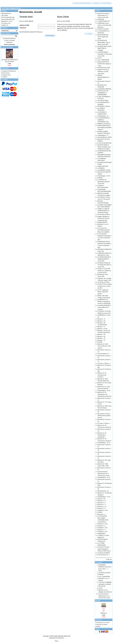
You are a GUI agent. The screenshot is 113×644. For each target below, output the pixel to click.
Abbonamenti (5, 13)
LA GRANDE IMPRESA (104, 89)
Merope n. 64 (101, 336)
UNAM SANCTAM (103, 166)
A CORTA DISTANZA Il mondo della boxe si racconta (104, 307)
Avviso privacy (5, 73)
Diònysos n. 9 (102, 508)
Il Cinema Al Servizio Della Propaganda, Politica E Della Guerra (104, 549)
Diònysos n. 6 (102, 526)
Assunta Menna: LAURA (105, 137)
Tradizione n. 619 (103, 510)
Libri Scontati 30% (7, 17)
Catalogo (13, 8)
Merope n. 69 (101, 334)
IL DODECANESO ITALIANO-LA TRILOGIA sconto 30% (105, 54)
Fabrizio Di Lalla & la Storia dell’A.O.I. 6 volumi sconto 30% (104, 15)
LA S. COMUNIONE (103, 60)
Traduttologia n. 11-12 (104, 477)
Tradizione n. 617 (103, 532)
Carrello (98, 11)
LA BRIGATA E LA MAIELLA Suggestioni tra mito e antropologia (104, 301)
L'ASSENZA (101, 168)
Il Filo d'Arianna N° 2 (103, 354)
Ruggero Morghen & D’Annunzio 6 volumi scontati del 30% (103, 218)
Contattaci (4, 77)
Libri (3, 15)
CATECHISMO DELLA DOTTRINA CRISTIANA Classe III (104, 128)
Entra (19, 8)
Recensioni (99, 620)
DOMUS (100, 512)
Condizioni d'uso (6, 75)
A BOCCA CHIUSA (103, 29)
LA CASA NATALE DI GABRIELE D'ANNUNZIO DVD (104, 120)
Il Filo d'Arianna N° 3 (103, 555)
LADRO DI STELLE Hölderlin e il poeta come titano (103, 72)
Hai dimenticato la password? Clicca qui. (31, 32)
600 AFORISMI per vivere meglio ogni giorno (103, 37)
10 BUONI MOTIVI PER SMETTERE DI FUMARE (104, 48)
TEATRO (100, 178)
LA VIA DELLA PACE (104, 215)
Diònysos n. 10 (102, 506)
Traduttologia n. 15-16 (104, 390)
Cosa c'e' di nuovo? (7, 47)
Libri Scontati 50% (7, 19)
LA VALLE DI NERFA (104, 553)
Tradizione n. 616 (103, 524)
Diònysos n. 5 (102, 503)
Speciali (98, 601)
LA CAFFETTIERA (103, 101)
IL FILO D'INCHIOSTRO (105, 143)
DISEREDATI (101, 534)
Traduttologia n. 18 (103, 116)
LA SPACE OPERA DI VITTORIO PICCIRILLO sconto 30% (104, 265)
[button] (82, 3)
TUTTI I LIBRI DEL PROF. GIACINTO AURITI (103, 292)
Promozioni (5, 23)
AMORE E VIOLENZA (104, 124)
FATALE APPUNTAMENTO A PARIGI (103, 77)
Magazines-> (5, 21)
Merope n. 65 (101, 499)
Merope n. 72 (101, 340)
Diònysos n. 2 (102, 504)
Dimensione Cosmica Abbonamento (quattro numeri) (104, 416)
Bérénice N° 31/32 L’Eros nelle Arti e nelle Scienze (104, 346)
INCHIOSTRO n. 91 (103, 491)
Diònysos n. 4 (102, 514)
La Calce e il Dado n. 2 (104, 363)
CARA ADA (101, 19)
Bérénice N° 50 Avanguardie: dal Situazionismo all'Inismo (104, 394)
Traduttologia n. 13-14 (104, 497)
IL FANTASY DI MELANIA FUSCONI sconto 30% (103, 182)
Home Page (5, 8)
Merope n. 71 (101, 327)
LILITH (100, 58)
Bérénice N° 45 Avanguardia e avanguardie (102, 435)
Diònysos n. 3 (102, 530)
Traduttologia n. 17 (103, 135)
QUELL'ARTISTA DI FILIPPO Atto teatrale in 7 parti (104, 64)
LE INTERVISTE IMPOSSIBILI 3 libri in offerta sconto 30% (104, 42)
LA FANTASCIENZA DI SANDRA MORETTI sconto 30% (104, 259)
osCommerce (60, 638)
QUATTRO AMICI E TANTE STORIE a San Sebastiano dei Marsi (104, 147)
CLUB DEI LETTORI (103, 282)
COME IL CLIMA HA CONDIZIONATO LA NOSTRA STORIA (103, 211)
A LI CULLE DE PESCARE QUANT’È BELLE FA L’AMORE (104, 230)
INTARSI (101, 575)
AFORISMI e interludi (104, 106)
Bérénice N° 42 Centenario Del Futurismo (102, 375)
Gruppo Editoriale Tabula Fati (62, 636)
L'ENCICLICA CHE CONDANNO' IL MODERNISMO (103, 93)
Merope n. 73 (101, 319)
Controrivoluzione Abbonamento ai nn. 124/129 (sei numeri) (104, 474)
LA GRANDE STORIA (104, 170)
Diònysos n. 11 (102, 501)
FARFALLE (104, 613)
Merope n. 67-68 (102, 329)
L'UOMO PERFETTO (104, 21)
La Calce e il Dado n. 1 (104, 423)
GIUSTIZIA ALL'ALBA (104, 68)
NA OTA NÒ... (102, 586)
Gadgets (4, 25)
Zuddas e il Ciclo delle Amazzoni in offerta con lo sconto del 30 (104, 271)
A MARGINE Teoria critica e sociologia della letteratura (104, 25)
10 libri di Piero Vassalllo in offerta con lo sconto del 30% (105, 286)
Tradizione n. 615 (103, 528)
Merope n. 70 (101, 338)
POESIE (100, 342)
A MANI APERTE (103, 222)
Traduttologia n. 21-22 (104, 443)
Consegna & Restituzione (9, 71)
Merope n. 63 (101, 321)
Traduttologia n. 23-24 (104, 176)
